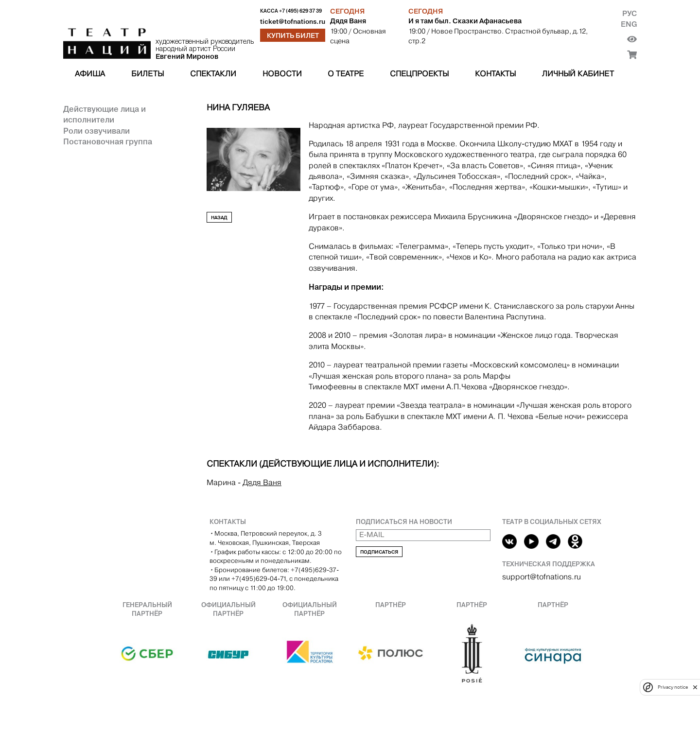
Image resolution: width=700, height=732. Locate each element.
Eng (629, 24)
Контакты (495, 74)
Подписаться (379, 552)
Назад (219, 218)
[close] (695, 687)
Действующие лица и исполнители (105, 114)
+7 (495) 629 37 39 (300, 11)
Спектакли (213, 74)
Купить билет (293, 35)
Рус (630, 13)
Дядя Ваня (348, 21)
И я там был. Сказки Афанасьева (465, 21)
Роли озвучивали (96, 131)
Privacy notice (673, 687)
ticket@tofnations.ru (293, 22)
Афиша (90, 74)
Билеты (148, 74)
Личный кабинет (578, 74)
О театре (346, 74)
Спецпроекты (419, 74)
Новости (282, 74)
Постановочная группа (108, 141)
